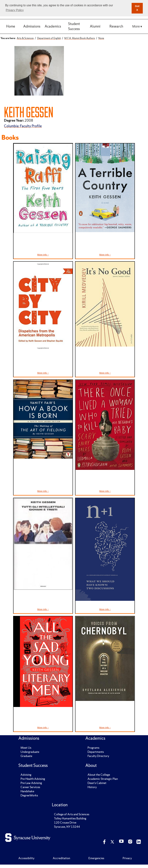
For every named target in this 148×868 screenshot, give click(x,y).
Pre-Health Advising (33, 779)
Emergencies (96, 858)
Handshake (27, 791)
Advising (26, 775)
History (92, 787)
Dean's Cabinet (97, 783)
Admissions (32, 26)
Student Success (74, 26)
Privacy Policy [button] (15, 10)
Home (11, 26)
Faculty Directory (98, 756)
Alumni (95, 26)
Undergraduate (30, 752)
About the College (99, 775)
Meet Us (26, 748)
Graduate (26, 756)
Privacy (127, 858)
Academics (53, 26)
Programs (93, 748)
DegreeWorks (29, 795)
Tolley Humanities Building (70, 818)
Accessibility (26, 858)
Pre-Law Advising (31, 783)
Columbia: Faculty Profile (23, 126)
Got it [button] (137, 8)
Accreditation (61, 858)
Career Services (30, 787)
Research (116, 26)
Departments (96, 752)
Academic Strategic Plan (103, 779)
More (136, 26)
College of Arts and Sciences (72, 814)
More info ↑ (43, 255)
